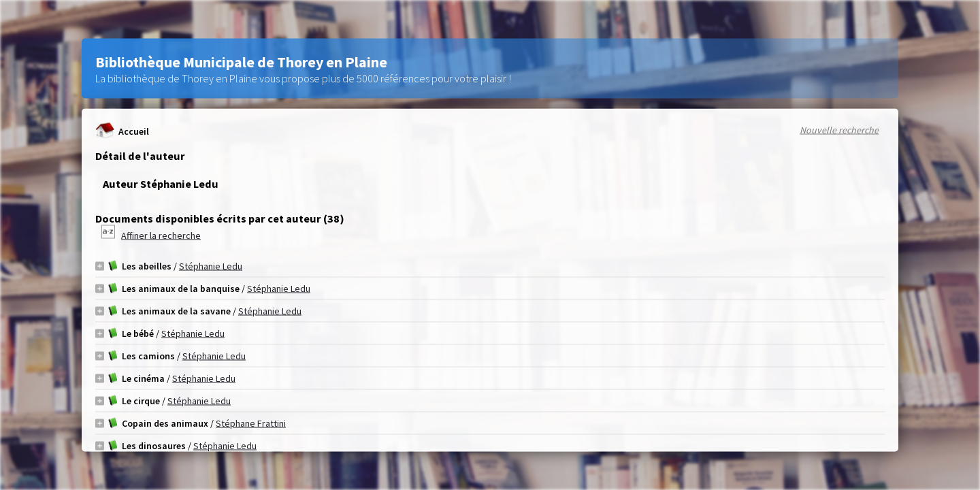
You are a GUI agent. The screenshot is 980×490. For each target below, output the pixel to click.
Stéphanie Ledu (211, 266)
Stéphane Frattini (251, 423)
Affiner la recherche (161, 235)
